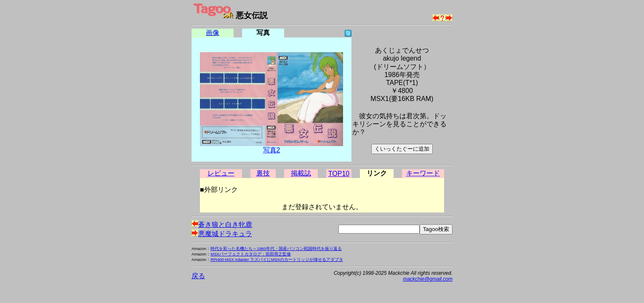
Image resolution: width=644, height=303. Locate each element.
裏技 (263, 173)
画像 (213, 33)
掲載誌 (301, 173)
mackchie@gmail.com (428, 279)
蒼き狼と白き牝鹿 (222, 225)
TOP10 (339, 174)
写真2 (272, 150)
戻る (198, 276)
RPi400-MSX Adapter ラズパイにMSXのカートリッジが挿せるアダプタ (277, 259)
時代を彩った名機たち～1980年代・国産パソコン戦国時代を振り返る (276, 249)
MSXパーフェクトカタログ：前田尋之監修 (251, 254)
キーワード (423, 173)
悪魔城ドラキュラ (222, 234)
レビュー (221, 173)
